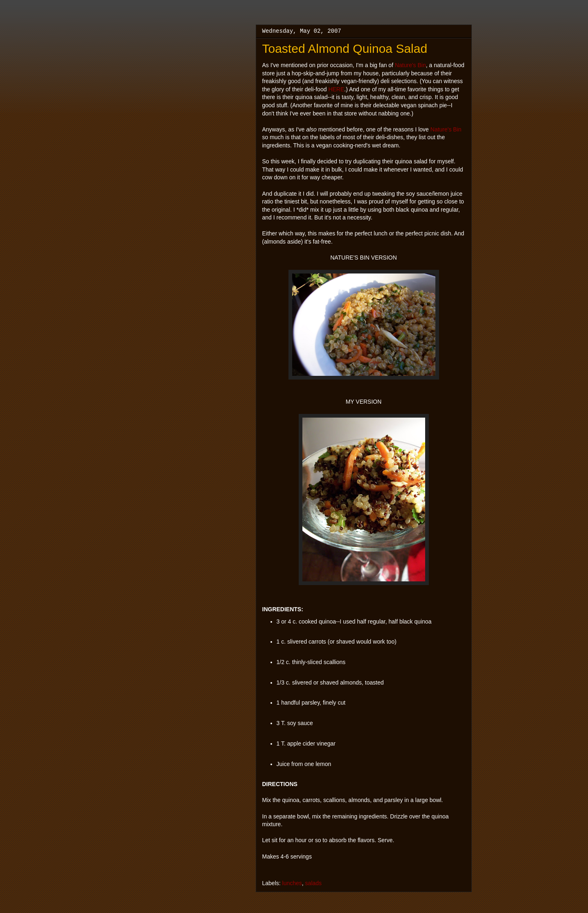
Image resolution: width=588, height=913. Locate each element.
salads (313, 883)
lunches (292, 883)
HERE (336, 89)
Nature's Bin (410, 65)
